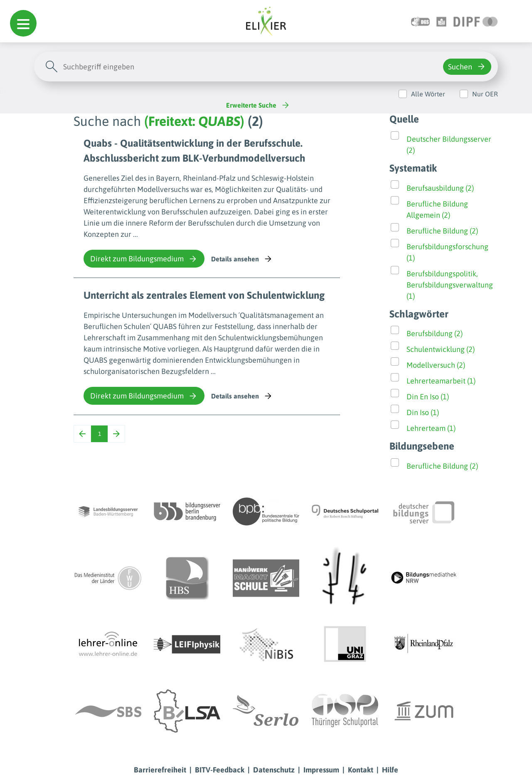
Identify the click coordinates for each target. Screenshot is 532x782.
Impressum (321, 770)
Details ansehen (242, 259)
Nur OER (485, 94)
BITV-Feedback (220, 770)
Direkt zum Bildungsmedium (144, 259)
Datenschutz (274, 770)
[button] (23, 23)
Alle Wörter (428, 94)
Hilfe (390, 770)
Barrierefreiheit (160, 770)
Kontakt (361, 770)
